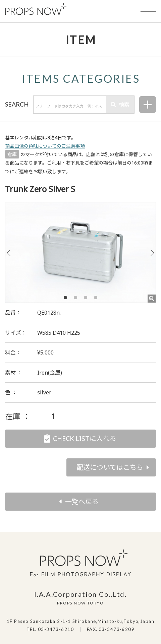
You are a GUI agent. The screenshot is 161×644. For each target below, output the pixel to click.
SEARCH (17, 104)
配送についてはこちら (110, 467)
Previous (9, 253)
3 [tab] (86, 298)
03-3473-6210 (56, 629)
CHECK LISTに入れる (85, 438)
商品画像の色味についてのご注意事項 (45, 146)
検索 (120, 105)
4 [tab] (96, 298)
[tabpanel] (80, 252)
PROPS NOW (36, 9)
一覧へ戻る (82, 501)
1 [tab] (65, 298)
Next (152, 253)
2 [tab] (75, 298)
